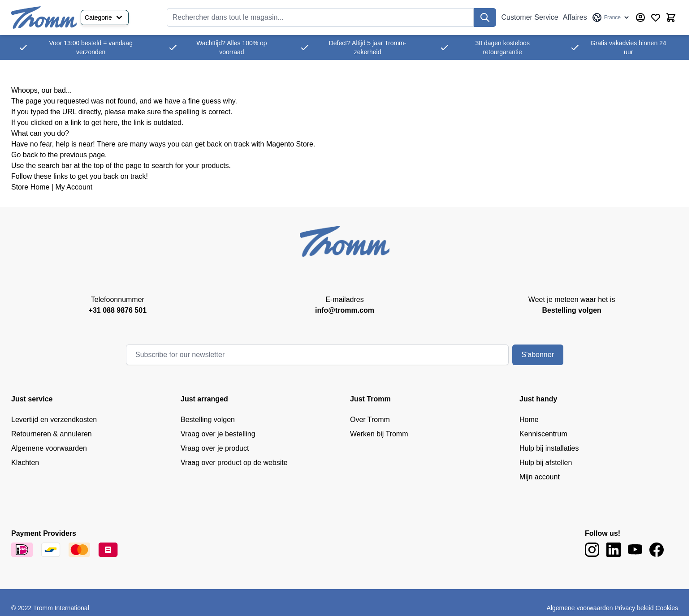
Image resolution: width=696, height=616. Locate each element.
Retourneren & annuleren (52, 434)
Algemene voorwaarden (49, 448)
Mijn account (540, 477)
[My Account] (640, 17)
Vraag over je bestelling (218, 434)
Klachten (25, 463)
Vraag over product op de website (234, 463)
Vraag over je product (215, 448)
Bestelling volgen (208, 420)
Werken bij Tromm (379, 434)
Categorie (105, 17)
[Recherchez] (485, 17)
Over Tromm (370, 420)
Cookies (667, 608)
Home (529, 420)
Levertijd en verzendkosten (54, 420)
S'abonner (538, 355)
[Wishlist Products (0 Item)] (656, 17)
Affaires (575, 17)
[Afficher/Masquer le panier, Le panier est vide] (671, 17)
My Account (74, 187)
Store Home (30, 187)
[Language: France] (611, 17)
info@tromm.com (345, 310)
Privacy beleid (634, 608)
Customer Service (530, 17)
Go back (25, 155)
